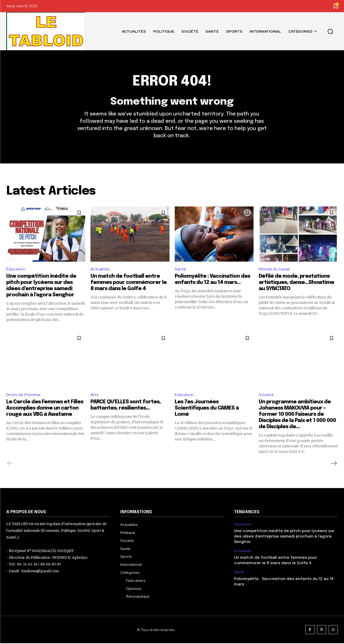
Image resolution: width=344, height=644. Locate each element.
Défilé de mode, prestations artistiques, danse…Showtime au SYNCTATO (296, 283)
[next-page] (334, 464)
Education (16, 270)
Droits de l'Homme (23, 395)
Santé (181, 270)
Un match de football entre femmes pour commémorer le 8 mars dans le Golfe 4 (129, 283)
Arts (95, 395)
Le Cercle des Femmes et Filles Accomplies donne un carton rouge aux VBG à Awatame (45, 409)
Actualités (100, 270)
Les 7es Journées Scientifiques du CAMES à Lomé (207, 409)
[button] (330, 31)
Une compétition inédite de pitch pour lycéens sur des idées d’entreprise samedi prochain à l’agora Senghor (284, 537)
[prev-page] (10, 464)
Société (266, 395)
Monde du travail (275, 270)
